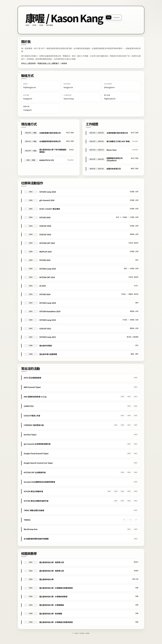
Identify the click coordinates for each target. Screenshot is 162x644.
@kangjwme (109, 87)
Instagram (28, 110)
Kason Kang (69, 99)
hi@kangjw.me (30, 87)
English (117, 17)
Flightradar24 (110, 99)
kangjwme (28, 99)
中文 (109, 17)
